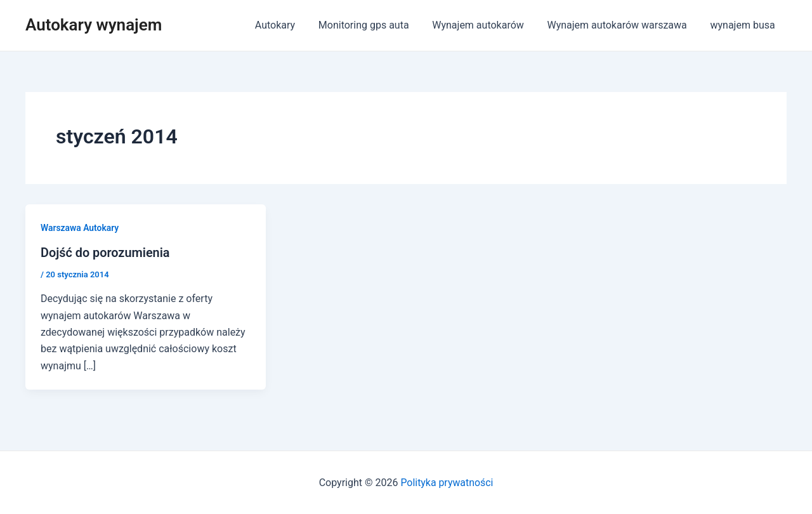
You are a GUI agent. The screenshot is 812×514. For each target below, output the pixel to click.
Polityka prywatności (447, 482)
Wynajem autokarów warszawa (621, 25)
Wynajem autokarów (486, 25)
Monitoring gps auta (374, 25)
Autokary (288, 25)
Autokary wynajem (94, 25)
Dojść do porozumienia (106, 253)
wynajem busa (744, 25)
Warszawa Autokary (80, 228)
